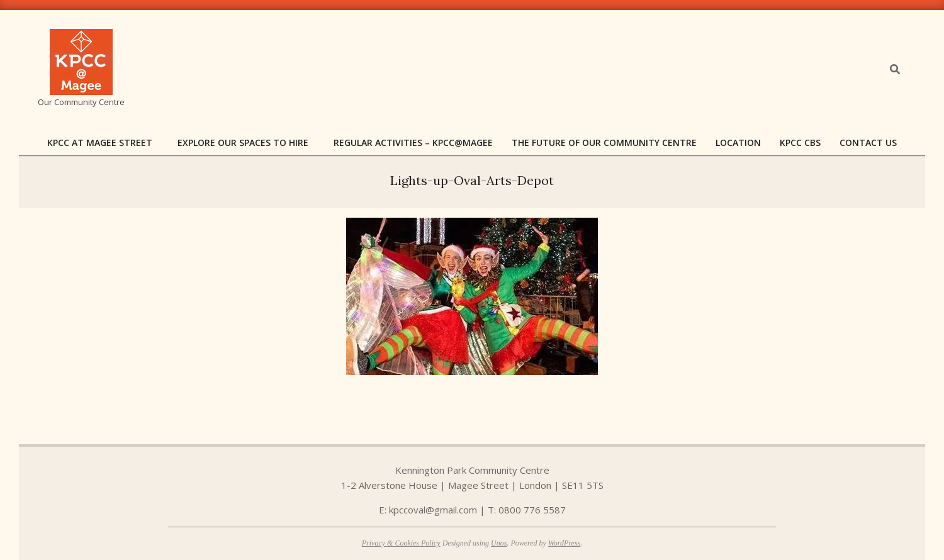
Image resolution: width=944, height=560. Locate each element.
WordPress (564, 543)
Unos (499, 543)
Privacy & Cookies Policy (401, 543)
